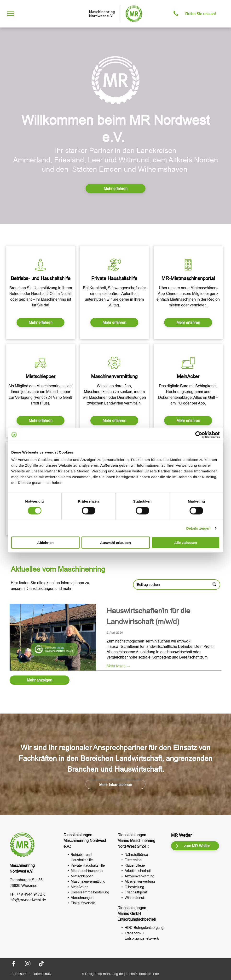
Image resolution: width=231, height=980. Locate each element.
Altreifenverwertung (140, 881)
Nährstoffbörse (136, 855)
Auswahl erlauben (115, 543)
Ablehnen (45, 543)
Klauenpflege (135, 865)
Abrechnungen (82, 898)
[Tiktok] (41, 964)
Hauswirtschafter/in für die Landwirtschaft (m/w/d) (148, 677)
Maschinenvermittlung (88, 881)
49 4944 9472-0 (32, 894)
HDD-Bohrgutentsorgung (144, 927)
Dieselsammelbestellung (90, 892)
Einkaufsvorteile (83, 903)
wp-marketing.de (110, 974)
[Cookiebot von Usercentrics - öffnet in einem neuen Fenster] (199, 435)
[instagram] (28, 964)
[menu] (11, 14)
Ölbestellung (134, 887)
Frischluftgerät (136, 892)
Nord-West (127, 846)
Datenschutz (42, 974)
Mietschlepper (82, 876)
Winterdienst (134, 898)
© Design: (89, 974)
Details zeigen (198, 528)
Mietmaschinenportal (87, 871)
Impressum (18, 974)
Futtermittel (133, 860)
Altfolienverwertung (139, 876)
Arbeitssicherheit (138, 871)
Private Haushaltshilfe (88, 865)
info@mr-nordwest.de (28, 900)
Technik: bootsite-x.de (142, 974)
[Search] (177, 592)
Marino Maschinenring (136, 841)
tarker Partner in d (98, 151)
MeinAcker (79, 887)
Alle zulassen (186, 543)
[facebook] (14, 964)
